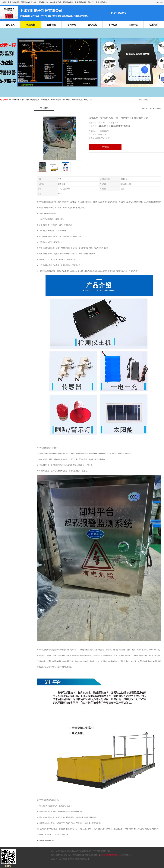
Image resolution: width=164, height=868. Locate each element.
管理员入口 (79, 859)
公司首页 (10, 25)
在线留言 (105, 147)
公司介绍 (72, 25)
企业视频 (51, 25)
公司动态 (92, 25)
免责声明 (71, 859)
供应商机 (31, 25)
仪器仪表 (102, 126)
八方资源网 (63, 859)
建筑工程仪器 (124, 126)
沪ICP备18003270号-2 (92, 855)
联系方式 (154, 25)
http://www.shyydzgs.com (45, 840)
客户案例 (113, 25)
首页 (151, 108)
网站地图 (87, 859)
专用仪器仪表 (112, 126)
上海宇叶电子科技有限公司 (110, 855)
